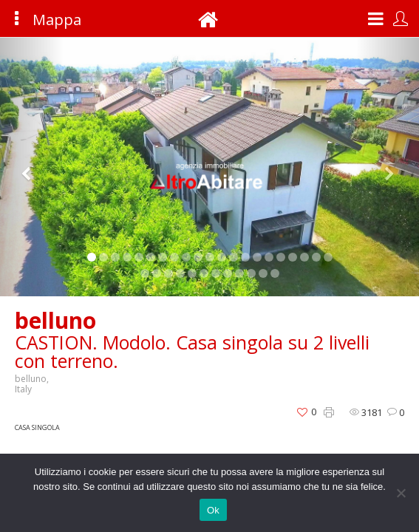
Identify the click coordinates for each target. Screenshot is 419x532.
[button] (31, 167)
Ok (213, 510)
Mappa (40, 20)
